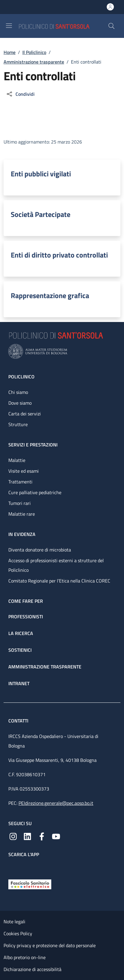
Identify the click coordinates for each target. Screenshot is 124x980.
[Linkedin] (27, 836)
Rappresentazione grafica (50, 295)
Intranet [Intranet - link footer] (19, 683)
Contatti (19, 721)
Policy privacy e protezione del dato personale (50, 945)
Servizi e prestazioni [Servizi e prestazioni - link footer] (33, 445)
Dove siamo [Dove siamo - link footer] (20, 403)
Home (10, 52)
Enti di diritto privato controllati (59, 255)
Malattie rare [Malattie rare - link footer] (22, 514)
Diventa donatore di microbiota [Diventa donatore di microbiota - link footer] (40, 550)
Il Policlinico (34, 52)
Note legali (14, 922)
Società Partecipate (41, 214)
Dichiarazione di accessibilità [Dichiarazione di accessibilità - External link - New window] (32, 969)
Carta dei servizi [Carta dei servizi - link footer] (25, 414)
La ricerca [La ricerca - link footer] (21, 633)
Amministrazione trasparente (34, 62)
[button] (111, 26)
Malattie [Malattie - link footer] (17, 460)
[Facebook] (42, 836)
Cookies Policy (18, 933)
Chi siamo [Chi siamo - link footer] (18, 392)
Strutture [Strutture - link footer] (18, 424)
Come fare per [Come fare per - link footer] (26, 601)
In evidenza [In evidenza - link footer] (22, 534)
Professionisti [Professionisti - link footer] (26, 617)
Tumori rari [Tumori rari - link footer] (20, 503)
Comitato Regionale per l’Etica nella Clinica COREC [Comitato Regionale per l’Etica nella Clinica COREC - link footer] (59, 581)
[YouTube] (56, 836)
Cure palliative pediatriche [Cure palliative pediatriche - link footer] (35, 492)
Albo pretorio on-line (25, 957)
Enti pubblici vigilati (41, 174)
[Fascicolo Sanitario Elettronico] (30, 884)
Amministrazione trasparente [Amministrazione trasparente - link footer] (45, 667)
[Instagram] (13, 836)
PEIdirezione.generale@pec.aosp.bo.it (56, 803)
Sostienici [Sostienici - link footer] (20, 650)
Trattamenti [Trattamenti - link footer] (20, 482)
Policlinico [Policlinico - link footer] (21, 377)
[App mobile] (13, 867)
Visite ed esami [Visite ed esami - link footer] (24, 471)
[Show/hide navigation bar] (9, 26)
